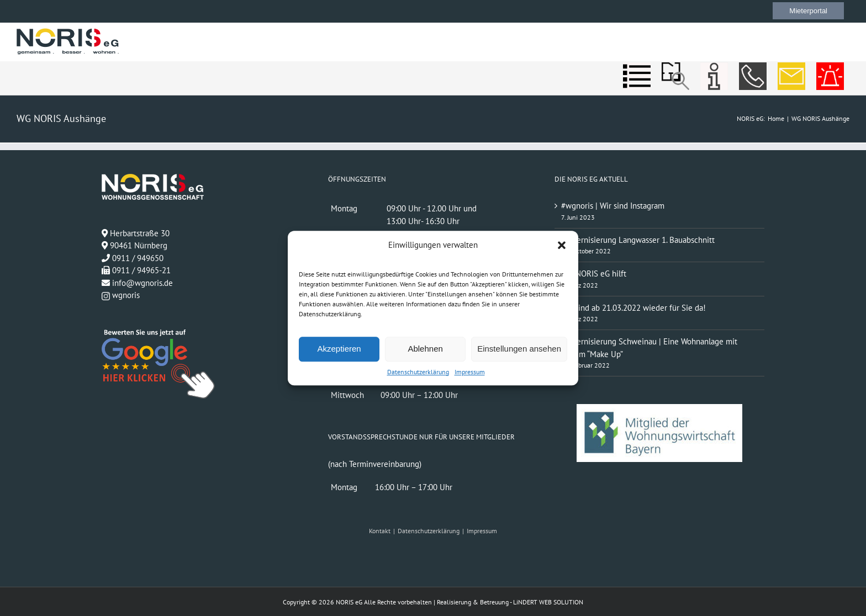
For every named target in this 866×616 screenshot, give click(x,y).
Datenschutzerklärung (418, 372)
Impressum (470, 372)
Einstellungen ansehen (519, 349)
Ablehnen (425, 349)
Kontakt (380, 531)
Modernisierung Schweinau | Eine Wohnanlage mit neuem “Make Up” (649, 348)
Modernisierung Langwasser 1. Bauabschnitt (638, 240)
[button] (562, 246)
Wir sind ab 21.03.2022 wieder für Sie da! (633, 308)
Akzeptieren (339, 349)
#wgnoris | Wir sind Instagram (613, 206)
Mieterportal (808, 11)
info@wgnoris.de (142, 283)
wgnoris (121, 295)
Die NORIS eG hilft (594, 274)
